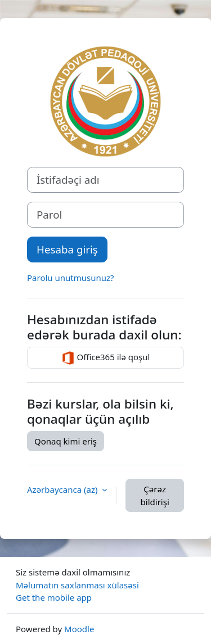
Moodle (79, 629)
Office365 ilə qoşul (106, 358)
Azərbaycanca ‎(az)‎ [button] (63, 489)
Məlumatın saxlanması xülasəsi (77, 585)
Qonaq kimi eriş (66, 441)
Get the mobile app (54, 597)
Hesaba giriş (67, 249)
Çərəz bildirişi (155, 495)
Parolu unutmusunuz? (71, 278)
